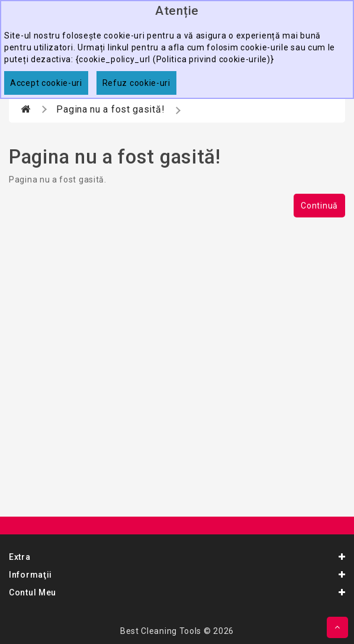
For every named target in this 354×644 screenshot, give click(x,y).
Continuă (319, 206)
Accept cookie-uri (46, 83)
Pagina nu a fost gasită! (110, 109)
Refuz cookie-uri (136, 83)
